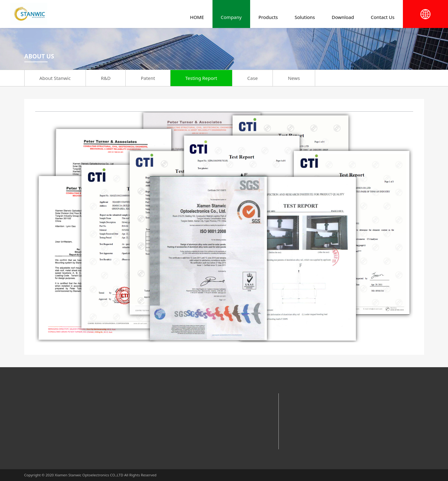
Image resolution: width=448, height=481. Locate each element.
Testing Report (201, 78)
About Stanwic (55, 78)
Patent (148, 78)
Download (343, 17)
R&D (106, 78)
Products (268, 17)
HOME (197, 17)
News (294, 78)
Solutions (305, 17)
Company (231, 17)
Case (253, 78)
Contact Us (383, 17)
